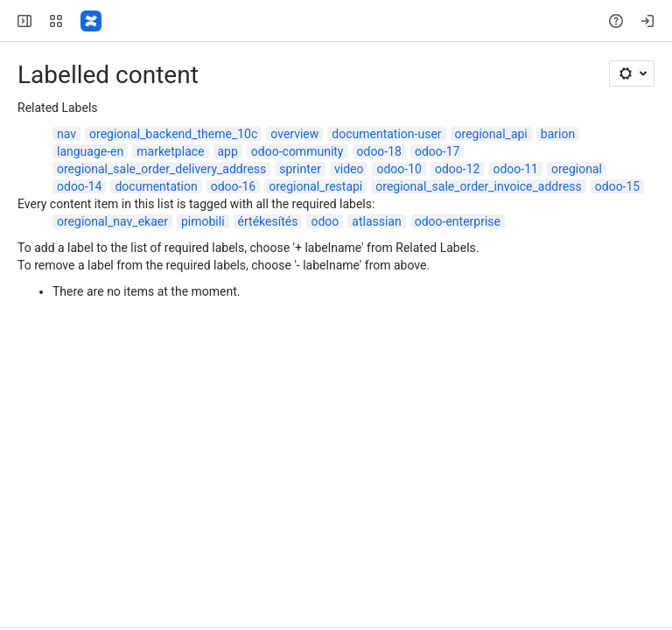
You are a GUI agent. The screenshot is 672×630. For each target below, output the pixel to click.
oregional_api (491, 134)
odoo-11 (515, 169)
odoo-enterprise (458, 221)
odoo (325, 221)
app (228, 151)
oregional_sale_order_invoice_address (478, 186)
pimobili (203, 221)
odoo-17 (437, 151)
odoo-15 (617, 186)
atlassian (376, 221)
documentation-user (386, 134)
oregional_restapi (315, 186)
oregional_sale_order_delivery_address (161, 169)
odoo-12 (457, 169)
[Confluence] (91, 21)
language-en (90, 151)
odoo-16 (233, 186)
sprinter (300, 169)
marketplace (170, 151)
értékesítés (268, 221)
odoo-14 (79, 186)
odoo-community (297, 151)
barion (558, 134)
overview (294, 134)
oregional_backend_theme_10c (173, 134)
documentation (156, 186)
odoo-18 (379, 151)
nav (66, 134)
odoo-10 (399, 169)
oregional (577, 169)
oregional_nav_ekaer (112, 221)
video (349, 169)
